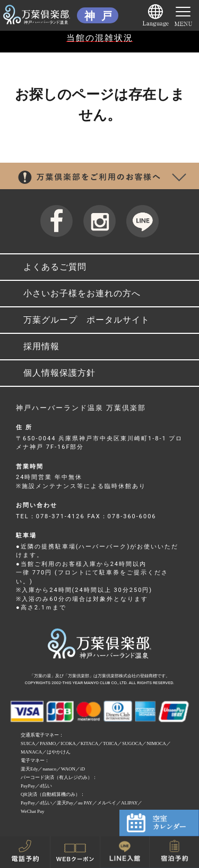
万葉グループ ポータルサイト (86, 320)
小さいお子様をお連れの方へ (82, 293)
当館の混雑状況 (100, 38)
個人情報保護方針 (59, 373)
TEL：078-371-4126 (50, 516)
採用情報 (41, 346)
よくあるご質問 (55, 267)
